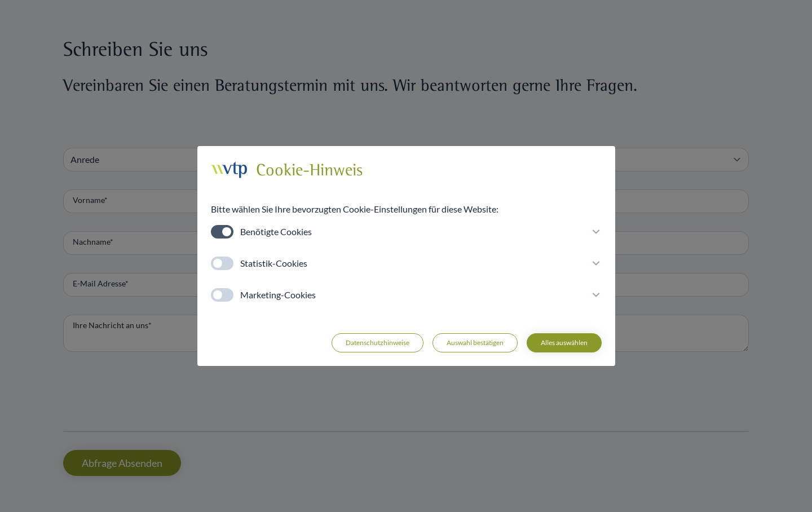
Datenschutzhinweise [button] (378, 343)
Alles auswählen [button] (564, 343)
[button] (594, 232)
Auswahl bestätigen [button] (475, 343)
